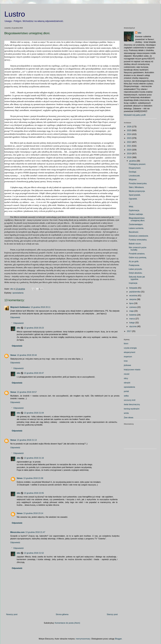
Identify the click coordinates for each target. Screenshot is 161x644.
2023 (129, 138)
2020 (129, 150)
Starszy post (112, 614)
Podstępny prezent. (137, 164)
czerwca (133, 307)
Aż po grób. (134, 261)
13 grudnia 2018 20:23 (34, 328)
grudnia (133, 161)
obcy (126, 378)
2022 (129, 142)
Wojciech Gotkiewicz (20, 307)
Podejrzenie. (134, 265)
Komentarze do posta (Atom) (67, 623)
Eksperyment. (135, 168)
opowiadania (18, 293)
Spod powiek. (135, 195)
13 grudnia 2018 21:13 (27, 440)
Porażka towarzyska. (138, 183)
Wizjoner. (133, 180)
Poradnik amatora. (137, 254)
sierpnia (133, 299)
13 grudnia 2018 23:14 (33, 513)
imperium (128, 357)
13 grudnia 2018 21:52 (34, 553)
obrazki (127, 383)
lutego (132, 323)
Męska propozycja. (137, 191)
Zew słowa (129, 418)
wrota (126, 413)
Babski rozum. (135, 244)
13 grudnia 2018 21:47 (35, 532)
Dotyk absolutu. (136, 273)
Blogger (118, 639)
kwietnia (133, 315)
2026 (129, 127)
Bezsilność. (134, 232)
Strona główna (62, 614)
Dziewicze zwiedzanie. (139, 236)
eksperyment (130, 352)
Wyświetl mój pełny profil (135, 115)
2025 (129, 130)
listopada (134, 288)
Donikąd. (133, 172)
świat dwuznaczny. (132, 404)
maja (132, 311)
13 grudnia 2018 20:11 (40, 307)
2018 (129, 157)
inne (126, 361)
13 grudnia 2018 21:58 (33, 478)
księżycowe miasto (132, 370)
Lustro (15, 14)
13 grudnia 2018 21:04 (34, 413)
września (134, 296)
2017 (129, 331)
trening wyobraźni (132, 409)
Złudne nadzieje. (136, 214)
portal (126, 391)
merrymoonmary (83, 639)
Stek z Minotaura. (137, 187)
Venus (13, 355)
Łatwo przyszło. (136, 269)
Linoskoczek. (135, 176)
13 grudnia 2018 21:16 (34, 458)
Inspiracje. (133, 283)
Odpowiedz (15, 317)
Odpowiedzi (19, 323)
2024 (129, 134)
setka (126, 396)
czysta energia (130, 348)
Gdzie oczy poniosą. (138, 257)
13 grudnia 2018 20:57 (27, 392)
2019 (129, 154)
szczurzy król (130, 400)
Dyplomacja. (134, 210)
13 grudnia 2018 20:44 (27, 355)
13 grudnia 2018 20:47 (34, 373)
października (135, 292)
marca (132, 319)
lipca (132, 303)
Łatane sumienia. (136, 228)
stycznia (133, 326)
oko (18, 328)
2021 (129, 146)
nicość (127, 374)
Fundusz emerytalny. (138, 240)
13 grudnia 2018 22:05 (34, 493)
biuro (126, 344)
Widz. (131, 207)
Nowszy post (12, 614)
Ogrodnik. (133, 199)
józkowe (127, 365)
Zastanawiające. (136, 224)
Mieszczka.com (17, 532)
